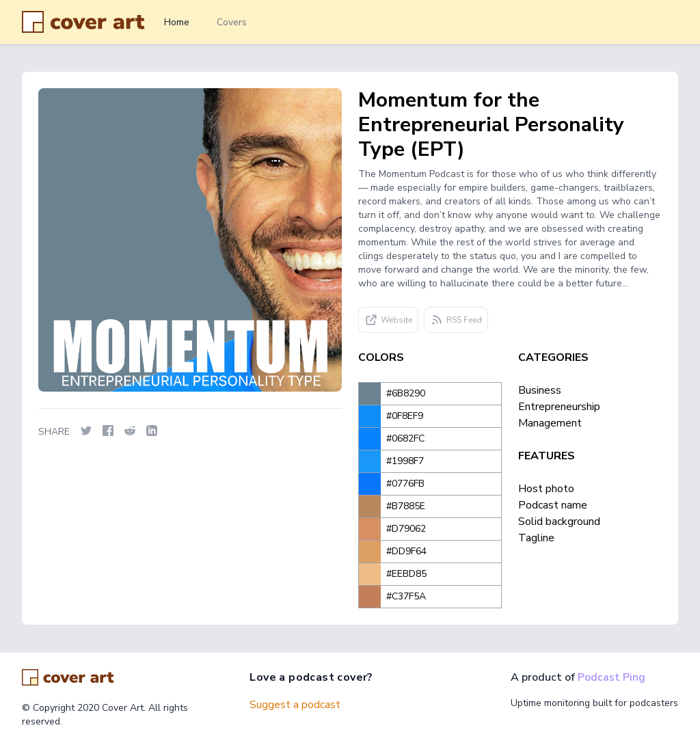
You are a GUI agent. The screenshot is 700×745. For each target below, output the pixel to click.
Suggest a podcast (295, 705)
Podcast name (553, 505)
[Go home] (68, 677)
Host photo (546, 489)
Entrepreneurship (559, 407)
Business (540, 390)
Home (177, 22)
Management (550, 423)
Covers (232, 22)
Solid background (559, 521)
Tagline (536, 538)
